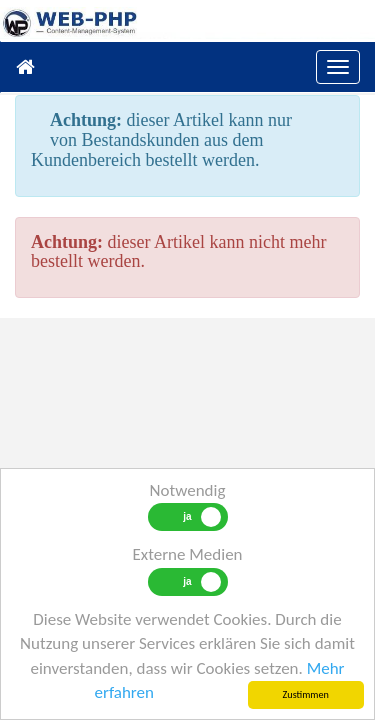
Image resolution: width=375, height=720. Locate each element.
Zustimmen (306, 694)
